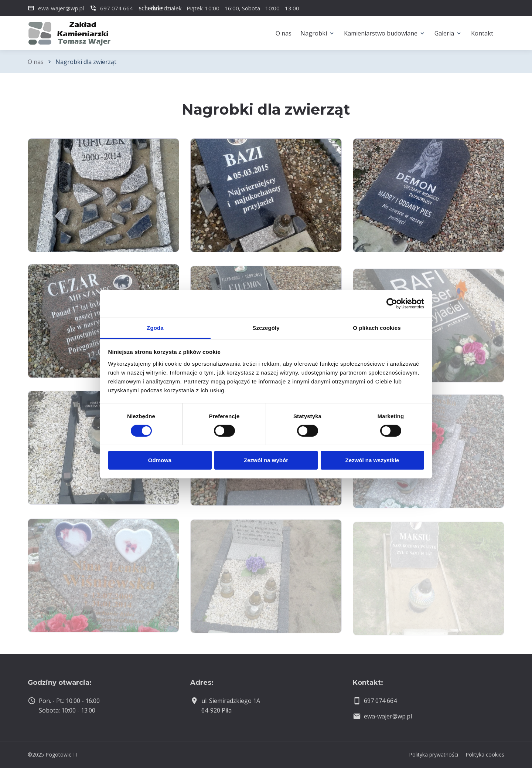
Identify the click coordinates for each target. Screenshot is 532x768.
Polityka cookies (485, 755)
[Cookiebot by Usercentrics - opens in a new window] (392, 304)
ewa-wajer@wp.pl (388, 716)
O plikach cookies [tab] (377, 327)
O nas (36, 62)
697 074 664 (380, 701)
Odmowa (160, 460)
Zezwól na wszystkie (372, 460)
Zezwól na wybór (266, 460)
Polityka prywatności (434, 755)
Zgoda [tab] (155, 327)
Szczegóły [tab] (266, 327)
